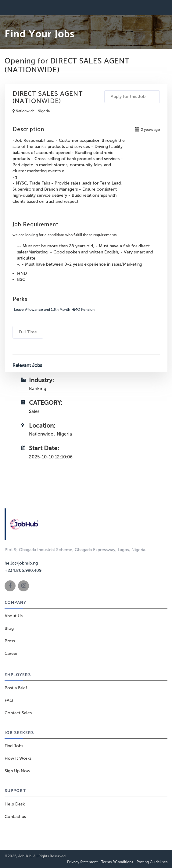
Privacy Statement (82, 862)
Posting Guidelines (152, 862)
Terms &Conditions (117, 862)
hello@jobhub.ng (21, 563)
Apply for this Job (132, 97)
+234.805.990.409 (23, 570)
